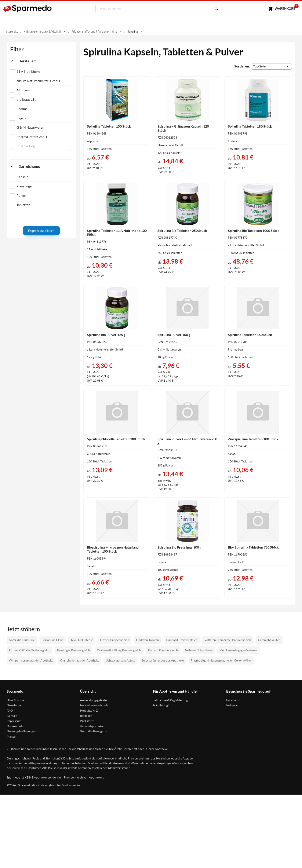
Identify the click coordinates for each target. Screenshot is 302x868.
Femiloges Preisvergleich (74, 649)
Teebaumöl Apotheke (199, 649)
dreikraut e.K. (26, 99)
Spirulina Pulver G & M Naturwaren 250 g (187, 440)
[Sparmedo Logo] (28, 9)
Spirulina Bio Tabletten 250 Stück (182, 230)
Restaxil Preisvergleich (163, 649)
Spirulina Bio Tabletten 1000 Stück (254, 230)
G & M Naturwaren (30, 127)
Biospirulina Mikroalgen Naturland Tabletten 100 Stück (113, 548)
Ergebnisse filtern (41, 230)
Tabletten (23, 205)
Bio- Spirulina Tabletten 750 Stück (253, 547)
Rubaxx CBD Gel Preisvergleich (30, 649)
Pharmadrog (26, 146)
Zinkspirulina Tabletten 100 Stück (253, 438)
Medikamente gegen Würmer (239, 649)
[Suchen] (215, 9)
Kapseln (22, 177)
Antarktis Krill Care (22, 639)
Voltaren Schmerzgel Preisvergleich (228, 639)
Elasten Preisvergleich (115, 639)
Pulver (21, 195)
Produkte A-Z (89, 710)
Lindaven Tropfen (148, 639)
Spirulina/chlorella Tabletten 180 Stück (116, 438)
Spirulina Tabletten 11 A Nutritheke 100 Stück (117, 232)
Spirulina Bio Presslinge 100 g (179, 547)
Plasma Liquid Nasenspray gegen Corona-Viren (221, 660)
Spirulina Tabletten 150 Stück (109, 126)
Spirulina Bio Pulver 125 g (106, 334)
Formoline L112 (52, 639)
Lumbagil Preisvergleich (182, 639)
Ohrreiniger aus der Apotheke (80, 660)
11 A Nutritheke (28, 71)
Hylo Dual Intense (81, 639)
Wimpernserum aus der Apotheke (31, 660)
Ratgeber (86, 715)
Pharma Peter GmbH (32, 137)
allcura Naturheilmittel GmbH (38, 81)
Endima (22, 109)
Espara (21, 118)
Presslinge (24, 186)
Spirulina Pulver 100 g (174, 334)
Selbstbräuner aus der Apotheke (163, 660)
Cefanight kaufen (269, 639)
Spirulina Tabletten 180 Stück (250, 126)
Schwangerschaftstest (121, 660)
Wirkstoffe (87, 720)
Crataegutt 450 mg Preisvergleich (119, 649)
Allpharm (23, 90)
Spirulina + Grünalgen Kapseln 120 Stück (183, 128)
